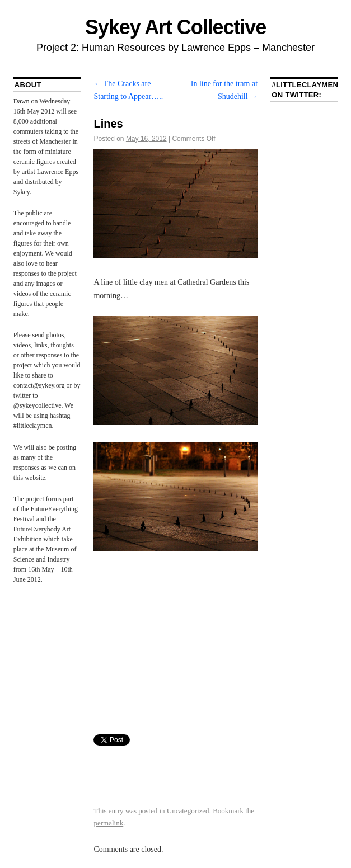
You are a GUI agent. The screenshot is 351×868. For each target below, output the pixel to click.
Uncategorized (188, 811)
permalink (108, 823)
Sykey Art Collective (175, 27)
